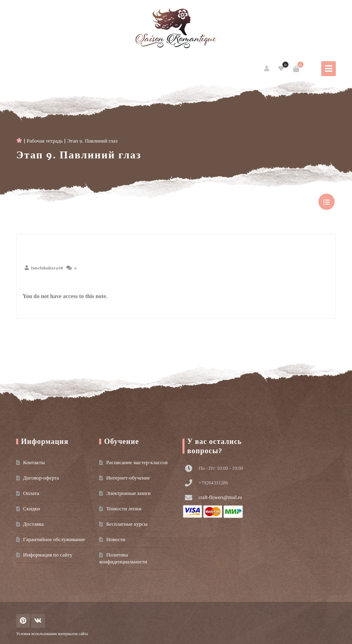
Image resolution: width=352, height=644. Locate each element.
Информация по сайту (48, 555)
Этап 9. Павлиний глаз (79, 155)
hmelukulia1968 (47, 268)
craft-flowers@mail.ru (220, 497)
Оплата (31, 493)
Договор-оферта (41, 478)
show (327, 202)
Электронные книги (128, 493)
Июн (38, 284)
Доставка (33, 524)
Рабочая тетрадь (45, 141)
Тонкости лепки (124, 509)
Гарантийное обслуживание (54, 539)
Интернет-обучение (128, 478)
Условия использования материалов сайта (52, 634)
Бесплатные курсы (127, 524)
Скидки (32, 509)
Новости (116, 539)
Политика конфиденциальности (123, 558)
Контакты (34, 462)
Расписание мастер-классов (137, 462)
